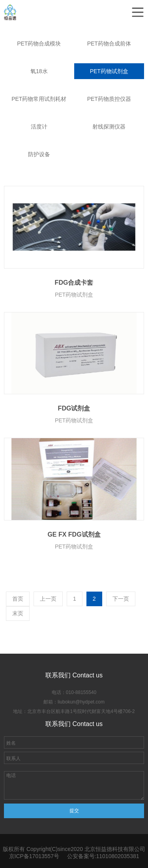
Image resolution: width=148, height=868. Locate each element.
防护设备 (39, 154)
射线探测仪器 (109, 127)
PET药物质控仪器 (109, 99)
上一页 (48, 599)
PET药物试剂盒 (109, 71)
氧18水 (39, 71)
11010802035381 (117, 856)
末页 (18, 613)
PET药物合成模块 (39, 43)
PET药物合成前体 (109, 43)
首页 (18, 599)
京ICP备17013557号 (34, 856)
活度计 (39, 127)
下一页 (121, 599)
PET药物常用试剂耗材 (39, 99)
